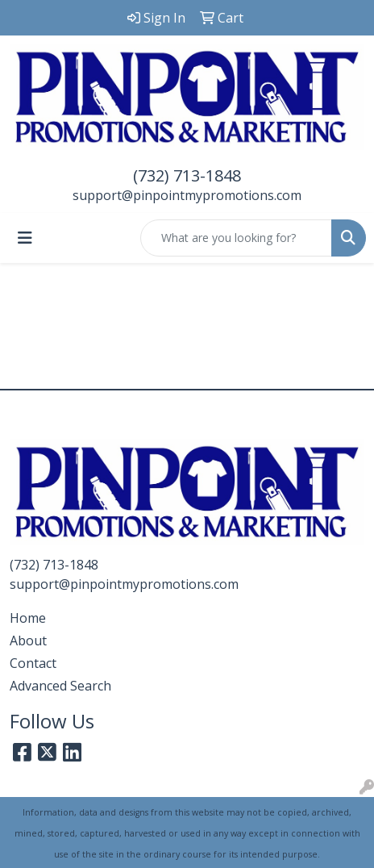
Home (28, 618)
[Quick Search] (236, 238)
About (28, 641)
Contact (33, 663)
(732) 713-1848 (187, 175)
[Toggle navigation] (25, 238)
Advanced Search (60, 686)
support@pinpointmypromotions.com (187, 195)
